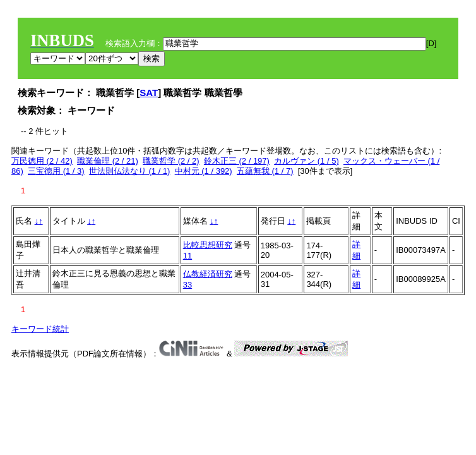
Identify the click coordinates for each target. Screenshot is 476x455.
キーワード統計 (40, 329)
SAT (149, 93)
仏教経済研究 (208, 274)
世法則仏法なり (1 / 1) (130, 171)
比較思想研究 (208, 245)
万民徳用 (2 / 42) (42, 161)
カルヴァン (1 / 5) (306, 161)
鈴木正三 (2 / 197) (237, 161)
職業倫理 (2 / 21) (108, 161)
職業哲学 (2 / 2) (171, 161)
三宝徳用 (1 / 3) (56, 171)
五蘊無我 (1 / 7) (265, 171)
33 (187, 285)
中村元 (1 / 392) (204, 171)
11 (187, 256)
